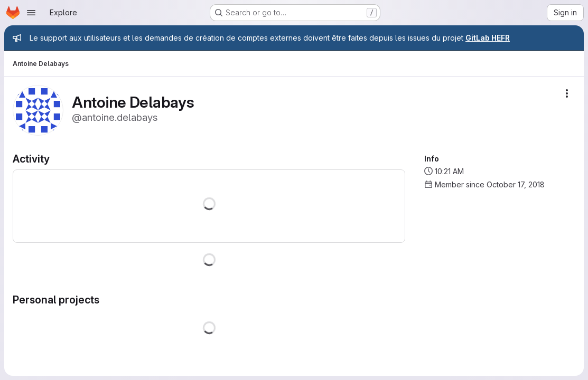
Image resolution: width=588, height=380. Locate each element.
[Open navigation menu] (31, 13)
